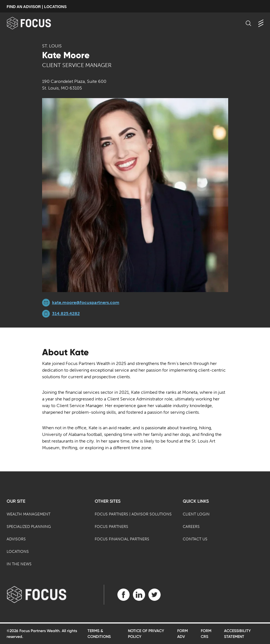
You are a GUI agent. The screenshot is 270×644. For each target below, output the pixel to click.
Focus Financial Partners (122, 539)
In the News (19, 564)
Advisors (16, 539)
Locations (18, 552)
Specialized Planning (29, 527)
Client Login (196, 514)
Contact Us (195, 539)
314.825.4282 (66, 314)
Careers (191, 527)
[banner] (38, 23)
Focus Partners (111, 527)
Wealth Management (29, 514)
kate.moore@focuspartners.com (86, 302)
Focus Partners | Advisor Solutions (133, 514)
